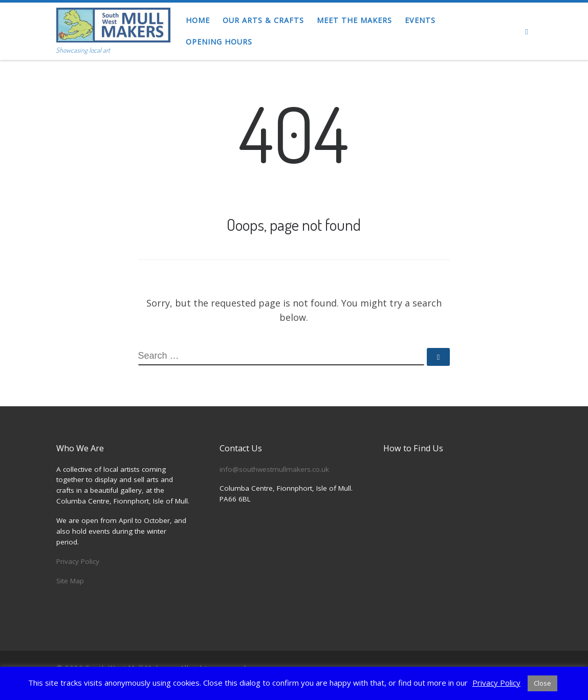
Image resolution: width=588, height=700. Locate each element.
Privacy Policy (78, 561)
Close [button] (542, 683)
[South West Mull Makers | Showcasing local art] (113, 23)
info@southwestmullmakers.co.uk (274, 469)
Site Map (70, 581)
